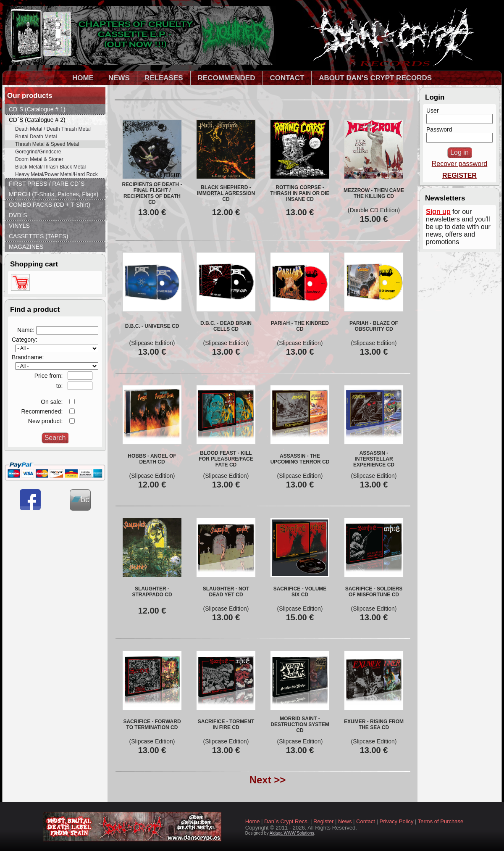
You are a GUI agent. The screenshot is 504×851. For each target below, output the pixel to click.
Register (323, 821)
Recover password (460, 164)
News (345, 821)
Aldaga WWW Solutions (292, 833)
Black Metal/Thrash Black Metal (50, 167)
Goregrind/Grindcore (38, 152)
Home (253, 821)
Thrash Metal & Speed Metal (47, 144)
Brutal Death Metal (36, 137)
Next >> (268, 780)
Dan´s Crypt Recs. (286, 821)
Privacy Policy (397, 821)
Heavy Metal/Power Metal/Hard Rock (56, 174)
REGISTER (459, 175)
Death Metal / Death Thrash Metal (53, 129)
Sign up (438, 212)
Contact (366, 821)
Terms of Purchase (441, 821)
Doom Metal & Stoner (39, 159)
